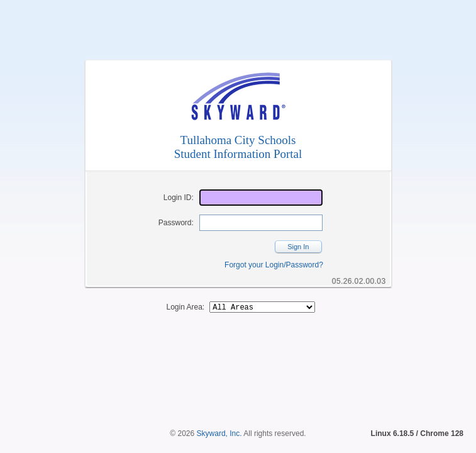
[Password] (261, 223)
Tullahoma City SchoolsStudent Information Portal (238, 147)
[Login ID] (261, 198)
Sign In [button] (298, 247)
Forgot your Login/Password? (274, 265)
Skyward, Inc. (219, 412)
